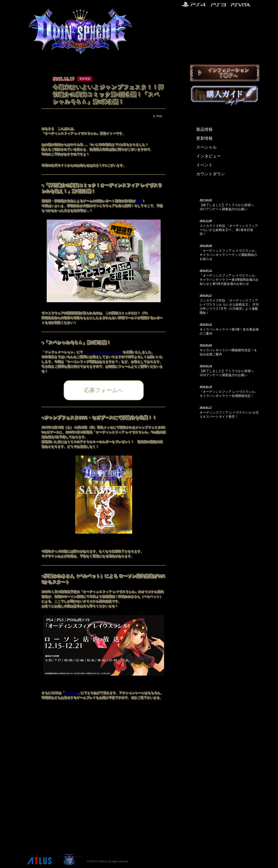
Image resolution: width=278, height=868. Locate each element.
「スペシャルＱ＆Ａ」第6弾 (103, 352)
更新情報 (204, 138)
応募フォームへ (104, 390)
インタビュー (208, 156)
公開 (139, 201)
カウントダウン (211, 174)
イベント (204, 165)
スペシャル (206, 147)
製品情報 (204, 129)
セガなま (71, 693)
